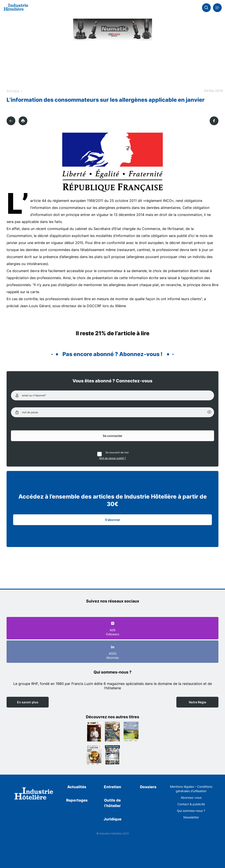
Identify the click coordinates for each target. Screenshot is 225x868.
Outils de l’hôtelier (112, 803)
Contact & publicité (191, 804)
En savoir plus (28, 702)
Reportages (77, 800)
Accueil (13, 91)
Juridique (112, 819)
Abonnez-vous (191, 798)
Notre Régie (198, 702)
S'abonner (113, 520)
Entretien (112, 787)
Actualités (77, 787)
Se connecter (113, 436)
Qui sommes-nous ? (191, 811)
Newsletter (191, 817)
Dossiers (148, 787)
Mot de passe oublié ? (112, 458)
